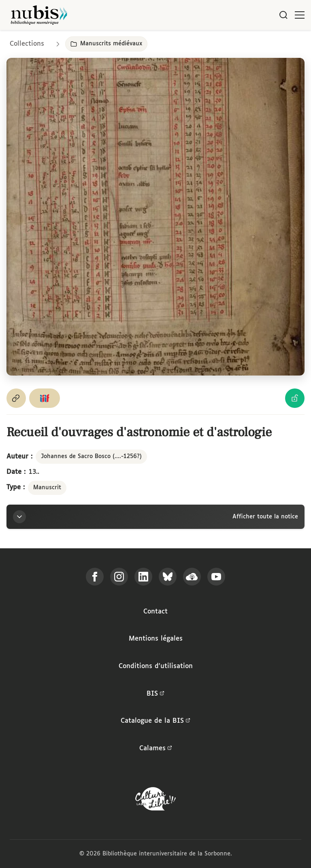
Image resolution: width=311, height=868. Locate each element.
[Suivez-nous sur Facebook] (95, 577)
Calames (156, 749)
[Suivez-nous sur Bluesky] (168, 577)
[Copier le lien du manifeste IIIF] (45, 398)
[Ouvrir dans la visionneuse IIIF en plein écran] (155, 216)
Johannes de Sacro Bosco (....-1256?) (91, 456)
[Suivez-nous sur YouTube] (216, 577)
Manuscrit (47, 488)
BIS (155, 694)
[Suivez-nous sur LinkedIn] (143, 577)
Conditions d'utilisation (156, 666)
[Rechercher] (283, 15)
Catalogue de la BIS (155, 721)
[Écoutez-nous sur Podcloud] (192, 577)
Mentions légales (156, 639)
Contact (155, 612)
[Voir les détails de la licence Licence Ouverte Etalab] (295, 398)
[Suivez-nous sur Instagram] (119, 577)
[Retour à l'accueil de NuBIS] (39, 15)
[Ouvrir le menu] (300, 15)
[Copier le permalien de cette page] (16, 398)
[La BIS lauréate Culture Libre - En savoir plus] (155, 801)
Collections (27, 44)
